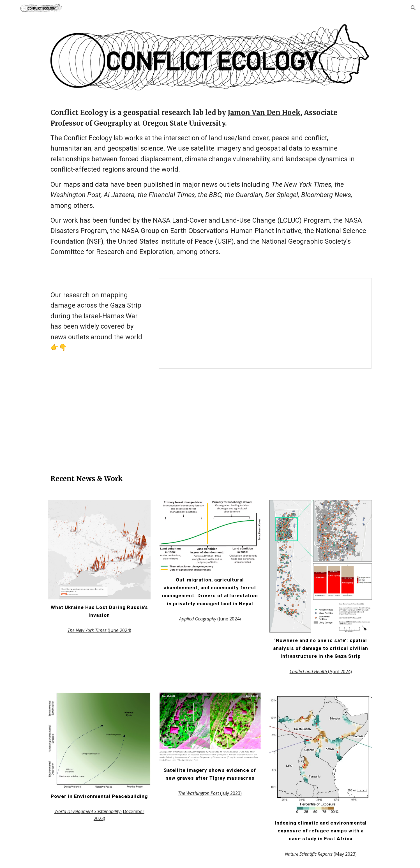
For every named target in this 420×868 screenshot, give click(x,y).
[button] (413, 8)
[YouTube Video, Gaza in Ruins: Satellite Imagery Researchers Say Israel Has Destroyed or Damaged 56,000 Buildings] (321, 417)
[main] (210, 182)
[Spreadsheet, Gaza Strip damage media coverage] (265, 323)
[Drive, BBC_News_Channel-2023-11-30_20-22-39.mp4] (210, 420)
